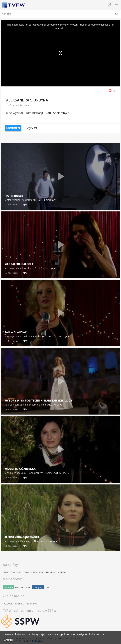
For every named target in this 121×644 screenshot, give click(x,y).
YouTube (19, 604)
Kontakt (62, 572)
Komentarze (13, 128)
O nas (19, 572)
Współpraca (37, 572)
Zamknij (9, 640)
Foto (12, 572)
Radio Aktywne (16, 587)
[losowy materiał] (110, 5)
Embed (32, 128)
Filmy (5, 572)
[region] (60, 53)
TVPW (41, 587)
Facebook (8, 604)
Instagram (31, 604)
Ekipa (26, 572)
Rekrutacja (51, 572)
